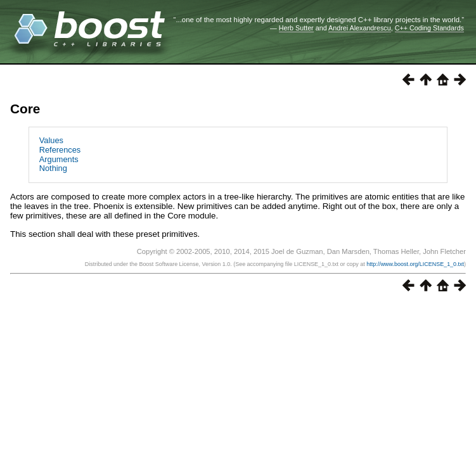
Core (25, 109)
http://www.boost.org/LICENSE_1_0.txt (415, 264)
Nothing (53, 168)
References (60, 150)
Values (51, 140)
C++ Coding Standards (429, 28)
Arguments (59, 159)
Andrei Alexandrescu (360, 28)
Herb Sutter (296, 28)
